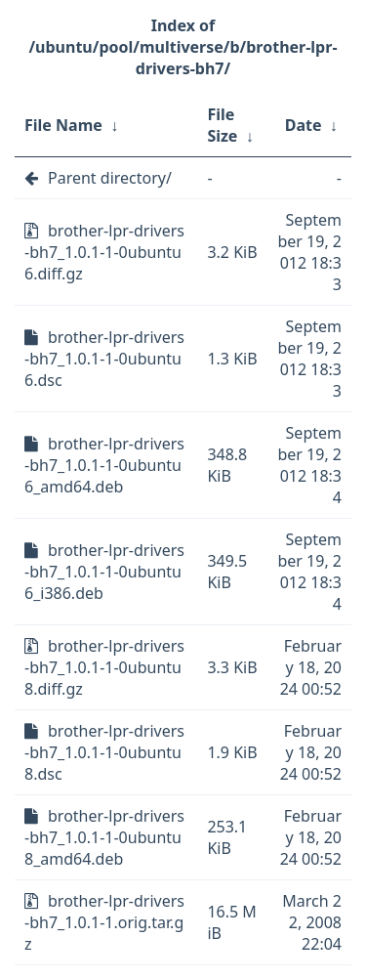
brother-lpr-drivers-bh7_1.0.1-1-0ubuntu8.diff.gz (104, 667)
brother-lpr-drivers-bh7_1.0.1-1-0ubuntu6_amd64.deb (104, 465)
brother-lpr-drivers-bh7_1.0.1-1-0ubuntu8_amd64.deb (104, 837)
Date (304, 125)
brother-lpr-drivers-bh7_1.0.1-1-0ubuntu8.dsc (104, 752)
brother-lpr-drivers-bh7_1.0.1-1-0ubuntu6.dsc (104, 359)
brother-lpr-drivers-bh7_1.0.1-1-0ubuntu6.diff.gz (104, 252)
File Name (63, 125)
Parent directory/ (110, 178)
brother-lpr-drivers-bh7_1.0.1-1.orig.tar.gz (104, 922)
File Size (222, 125)
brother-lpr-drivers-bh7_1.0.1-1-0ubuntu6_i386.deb (104, 572)
